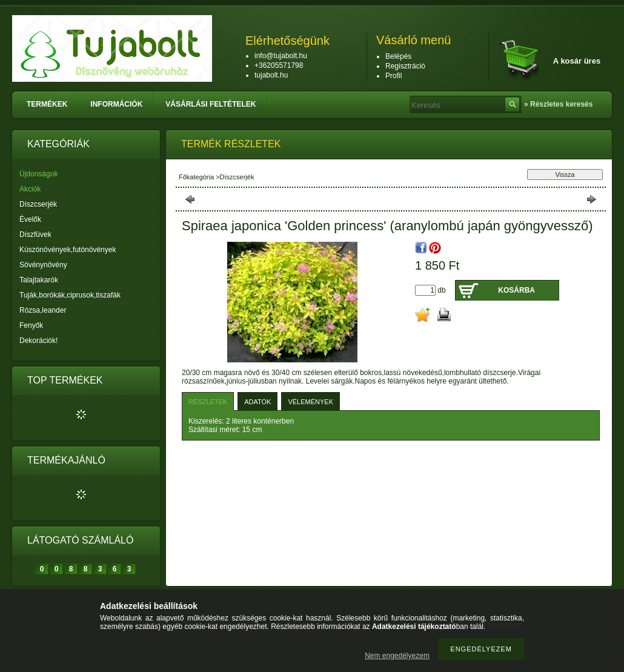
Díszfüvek (35, 235)
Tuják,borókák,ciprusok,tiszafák (70, 295)
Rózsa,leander (43, 310)
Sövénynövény (43, 265)
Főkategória (196, 177)
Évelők (30, 219)
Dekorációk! (38, 341)
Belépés (398, 56)
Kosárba (516, 290)
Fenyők (31, 325)
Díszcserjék (38, 204)
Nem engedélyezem (397, 656)
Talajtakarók (39, 280)
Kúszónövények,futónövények (68, 250)
